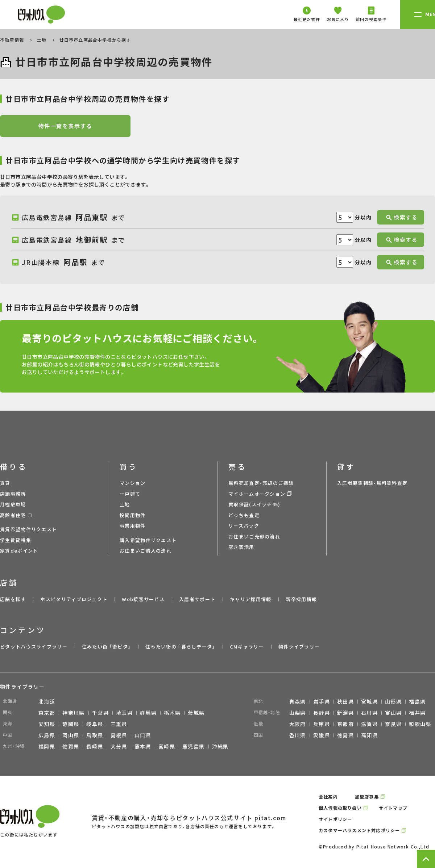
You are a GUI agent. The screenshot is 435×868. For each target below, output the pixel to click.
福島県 (417, 701)
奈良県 (393, 724)
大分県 (119, 746)
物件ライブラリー (299, 647)
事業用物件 (133, 526)
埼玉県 (124, 713)
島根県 (119, 735)
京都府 (345, 724)
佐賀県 (71, 746)
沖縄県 (220, 746)
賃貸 (5, 483)
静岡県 (71, 724)
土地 (43, 40)
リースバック (244, 526)
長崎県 (95, 746)
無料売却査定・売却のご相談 (261, 483)
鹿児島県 (194, 746)
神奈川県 (74, 713)
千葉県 (100, 713)
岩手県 (322, 701)
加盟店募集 (367, 796)
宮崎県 (167, 746)
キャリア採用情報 (250, 599)
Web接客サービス (143, 599)
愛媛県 (322, 735)
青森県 (298, 701)
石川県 (369, 713)
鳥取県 (95, 735)
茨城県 (196, 713)
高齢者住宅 (13, 515)
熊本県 (143, 746)
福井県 (417, 713)
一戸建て (130, 494)
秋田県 (345, 701)
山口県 (143, 735)
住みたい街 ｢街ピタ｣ (106, 647)
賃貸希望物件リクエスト (28, 529)
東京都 (47, 713)
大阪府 (298, 724)
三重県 (119, 724)
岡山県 (71, 735)
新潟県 (345, 713)
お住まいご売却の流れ (254, 536)
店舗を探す (13, 599)
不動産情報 (13, 40)
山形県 (393, 701)
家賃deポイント (19, 551)
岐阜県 (95, 724)
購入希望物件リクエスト (148, 540)
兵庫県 (322, 724)
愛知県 (47, 724)
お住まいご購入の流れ (146, 551)
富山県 (393, 713)
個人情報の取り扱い (340, 808)
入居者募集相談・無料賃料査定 (372, 483)
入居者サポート (197, 599)
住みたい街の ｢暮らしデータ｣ (180, 647)
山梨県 (298, 713)
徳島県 (345, 735)
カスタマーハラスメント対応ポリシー (359, 830)
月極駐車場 (13, 504)
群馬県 (148, 713)
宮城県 (369, 701)
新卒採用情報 (301, 599)
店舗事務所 (13, 494)
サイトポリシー (335, 819)
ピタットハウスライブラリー (34, 647)
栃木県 (172, 713)
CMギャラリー (247, 647)
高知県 (369, 735)
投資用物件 (133, 515)
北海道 (47, 701)
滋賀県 (369, 724)
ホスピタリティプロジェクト (74, 599)
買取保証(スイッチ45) (254, 504)
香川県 (298, 735)
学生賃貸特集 (16, 540)
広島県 (47, 735)
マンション (133, 483)
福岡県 (47, 746)
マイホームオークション (257, 494)
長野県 (322, 713)
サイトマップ (393, 808)
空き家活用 (241, 547)
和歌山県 (420, 724)
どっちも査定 (244, 515)
